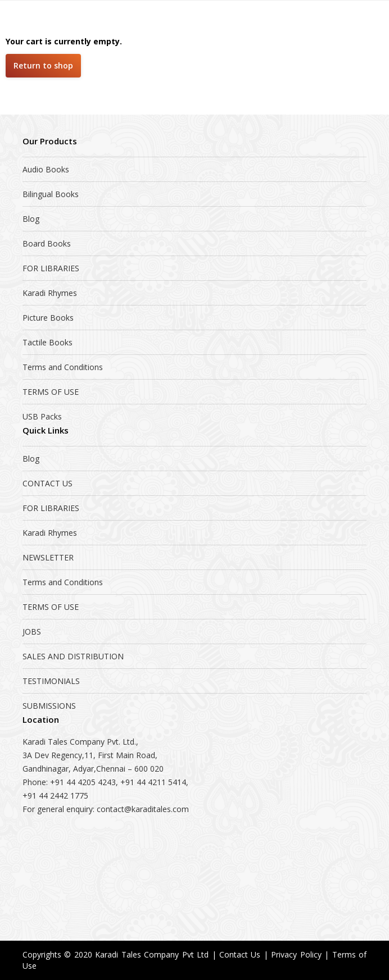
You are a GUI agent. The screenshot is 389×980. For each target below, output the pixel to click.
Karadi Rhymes (50, 293)
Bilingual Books (51, 194)
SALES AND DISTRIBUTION (73, 656)
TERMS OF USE (51, 392)
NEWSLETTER (48, 557)
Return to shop (43, 65)
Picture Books (48, 318)
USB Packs (42, 416)
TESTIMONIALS (51, 681)
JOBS (32, 632)
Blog (31, 219)
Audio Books (46, 169)
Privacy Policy (296, 954)
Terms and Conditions (63, 367)
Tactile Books (48, 342)
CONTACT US (48, 483)
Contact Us (240, 954)
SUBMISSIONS (49, 706)
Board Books (47, 243)
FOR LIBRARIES (51, 268)
